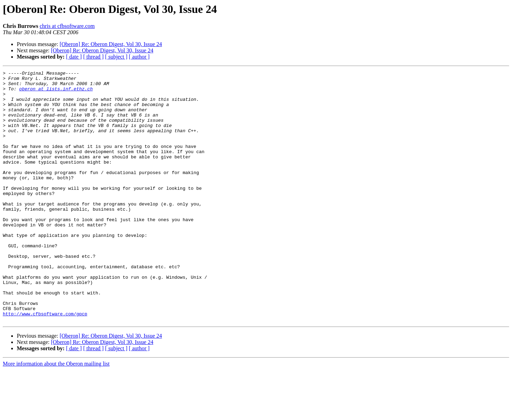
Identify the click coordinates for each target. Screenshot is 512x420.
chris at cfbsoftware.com (67, 26)
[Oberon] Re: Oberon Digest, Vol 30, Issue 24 (111, 44)
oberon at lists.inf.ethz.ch (56, 93)
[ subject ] (116, 57)
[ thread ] (93, 57)
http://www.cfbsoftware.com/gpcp (45, 363)
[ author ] (139, 57)
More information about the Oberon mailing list (56, 414)
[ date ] (74, 57)
